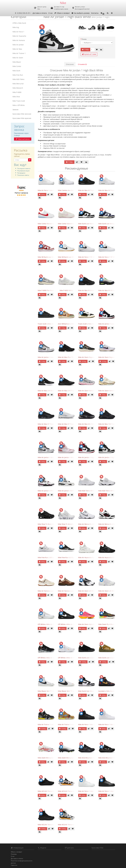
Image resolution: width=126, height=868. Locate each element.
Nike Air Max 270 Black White (49, 391)
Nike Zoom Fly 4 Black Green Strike (111, 624)
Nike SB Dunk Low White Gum (69, 257)
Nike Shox (16, 97)
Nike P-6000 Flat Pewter (46, 290)
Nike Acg (16, 27)
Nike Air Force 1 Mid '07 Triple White (112, 724)
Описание (70, 64)
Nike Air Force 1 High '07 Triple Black (112, 791)
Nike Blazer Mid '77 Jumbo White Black (72, 691)
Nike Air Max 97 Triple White (69, 424)
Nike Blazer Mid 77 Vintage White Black (52, 691)
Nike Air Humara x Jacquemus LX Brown (73, 591)
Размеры (14, 854)
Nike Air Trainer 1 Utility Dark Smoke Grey (53, 724)
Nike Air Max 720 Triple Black (109, 424)
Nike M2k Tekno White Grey (109, 491)
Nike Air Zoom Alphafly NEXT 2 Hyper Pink (94, 624)
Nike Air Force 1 (18, 32)
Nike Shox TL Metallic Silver (68, 524)
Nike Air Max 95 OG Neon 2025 (110, 290)
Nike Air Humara (19, 40)
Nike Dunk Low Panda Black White (91, 224)
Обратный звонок (23, 139)
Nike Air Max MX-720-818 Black (90, 424)
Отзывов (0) (82, 64)
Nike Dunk (16, 71)
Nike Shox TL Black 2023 (47, 524)
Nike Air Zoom (18, 58)
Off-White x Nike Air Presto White (70, 658)
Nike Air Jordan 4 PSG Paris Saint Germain (53, 491)
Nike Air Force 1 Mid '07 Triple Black (91, 724)
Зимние (15, 110)
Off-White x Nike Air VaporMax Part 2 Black (54, 658)
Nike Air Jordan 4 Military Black (69, 491)
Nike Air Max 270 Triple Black (69, 391)
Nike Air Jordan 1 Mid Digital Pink (70, 457)
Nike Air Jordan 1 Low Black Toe (110, 324)
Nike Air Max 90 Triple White (109, 190)
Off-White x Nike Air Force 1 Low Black (72, 624)
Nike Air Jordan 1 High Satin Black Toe (92, 457)
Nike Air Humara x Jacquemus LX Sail (51, 591)
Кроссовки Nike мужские (22, 118)
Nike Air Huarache (19, 36)
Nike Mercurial (18, 84)
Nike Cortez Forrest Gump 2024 (49, 224)
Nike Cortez (17, 66)
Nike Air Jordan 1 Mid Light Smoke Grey (52, 457)
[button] (102, 13)
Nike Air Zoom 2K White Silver (109, 591)
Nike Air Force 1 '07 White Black (110, 257)
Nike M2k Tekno (18, 79)
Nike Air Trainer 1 (19, 53)
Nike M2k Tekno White (87, 491)
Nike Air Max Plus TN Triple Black (70, 357)
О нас (51, 13)
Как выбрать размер (80, 13)
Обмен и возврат (62, 13)
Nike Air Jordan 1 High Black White (111, 457)
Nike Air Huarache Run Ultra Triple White (93, 557)
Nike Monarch (18, 88)
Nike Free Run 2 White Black (48, 557)
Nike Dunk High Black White (88, 691)
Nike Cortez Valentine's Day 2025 (70, 224)
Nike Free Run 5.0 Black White (69, 557)
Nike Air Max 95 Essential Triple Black (92, 290)
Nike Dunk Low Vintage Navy (109, 224)
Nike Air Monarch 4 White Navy (90, 524)
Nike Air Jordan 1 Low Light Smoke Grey (52, 357)
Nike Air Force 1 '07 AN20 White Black (92, 257)
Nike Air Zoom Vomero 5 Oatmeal (111, 391)
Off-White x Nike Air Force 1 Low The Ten (53, 624)
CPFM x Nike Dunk (19, 23)
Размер (84, 39)
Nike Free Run (18, 75)
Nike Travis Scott (19, 101)
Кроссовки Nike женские (22, 114)
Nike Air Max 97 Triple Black (48, 424)
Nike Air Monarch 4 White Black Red (112, 524)
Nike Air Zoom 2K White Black (89, 591)
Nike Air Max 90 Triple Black (89, 190)
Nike (63, 3)
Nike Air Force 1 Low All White (49, 190)
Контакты (95, 13)
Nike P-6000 (17, 92)
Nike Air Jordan (18, 45)
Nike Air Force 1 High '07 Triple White (92, 791)
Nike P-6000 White (66, 290)
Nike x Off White (19, 105)
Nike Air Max (17, 49)
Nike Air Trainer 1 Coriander (68, 724)
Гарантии (14, 865)
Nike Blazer (17, 62)
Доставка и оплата (40, 13)
